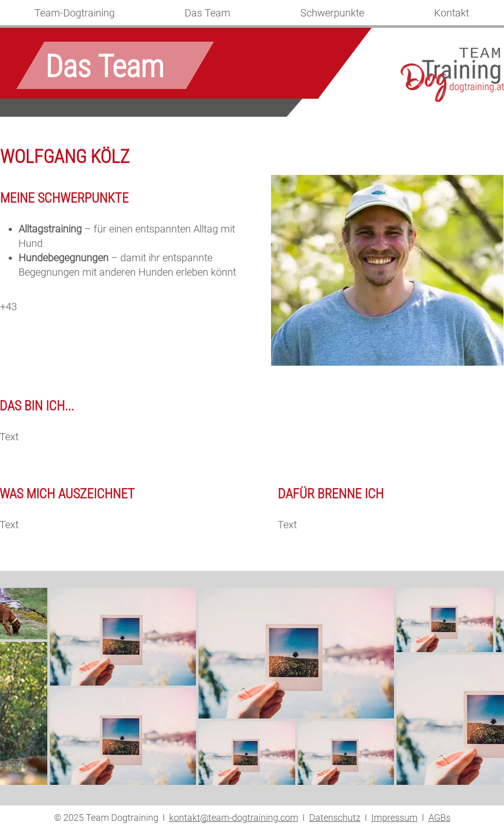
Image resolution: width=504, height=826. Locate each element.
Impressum (394, 818)
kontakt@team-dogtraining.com (234, 818)
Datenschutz (335, 818)
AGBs (439, 818)
